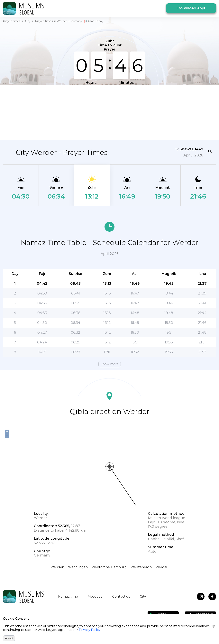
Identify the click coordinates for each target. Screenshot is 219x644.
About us (95, 597)
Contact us (121, 597)
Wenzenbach (141, 567)
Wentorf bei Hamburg (109, 567)
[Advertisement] (109, 112)
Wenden (57, 567)
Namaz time (68, 597)
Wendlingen (78, 567)
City (28, 21)
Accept (9, 638)
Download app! (191, 8)
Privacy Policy (90, 630)
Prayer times (12, 21)
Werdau (162, 567)
